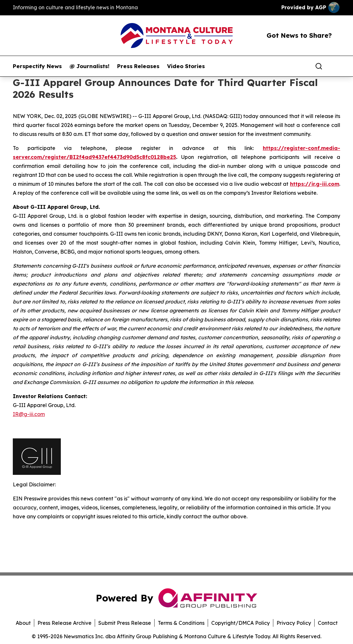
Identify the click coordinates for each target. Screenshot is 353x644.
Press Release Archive (64, 623)
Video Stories (186, 66)
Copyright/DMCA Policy (241, 623)
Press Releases (138, 66)
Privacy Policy (294, 623)
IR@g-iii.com (29, 414)
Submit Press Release (125, 623)
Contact (328, 623)
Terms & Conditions (181, 623)
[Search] (319, 66)
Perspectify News (37, 66)
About (23, 623)
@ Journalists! (89, 66)
